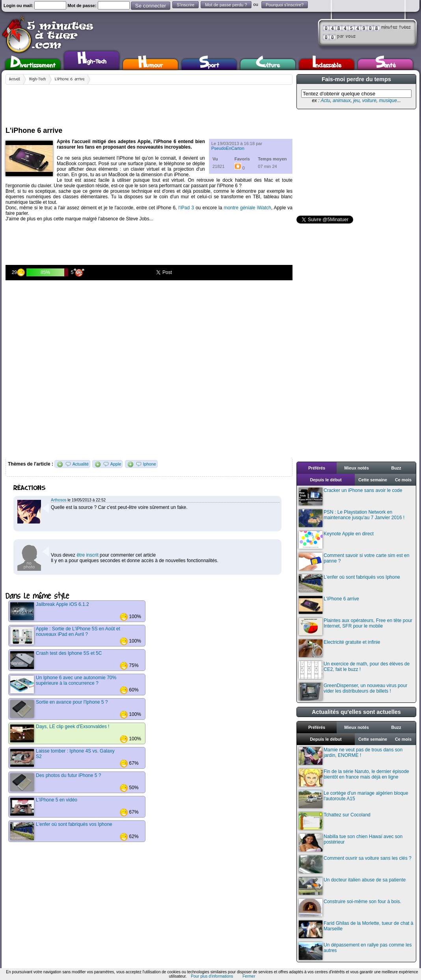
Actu (325, 101)
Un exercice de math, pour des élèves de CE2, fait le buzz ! (354, 670)
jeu (356, 101)
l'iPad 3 (186, 208)
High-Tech (92, 60)
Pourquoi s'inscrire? (285, 5)
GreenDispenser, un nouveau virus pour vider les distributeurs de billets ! (353, 692)
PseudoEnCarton (228, 148)
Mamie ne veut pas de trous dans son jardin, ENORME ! (351, 756)
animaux (342, 101)
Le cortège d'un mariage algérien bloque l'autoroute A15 (353, 799)
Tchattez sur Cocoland (335, 821)
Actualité (81, 464)
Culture (268, 64)
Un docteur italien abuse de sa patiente (352, 886)
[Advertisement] (149, 102)
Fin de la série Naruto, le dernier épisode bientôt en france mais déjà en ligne (354, 778)
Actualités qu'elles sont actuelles (356, 712)
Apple (116, 464)
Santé (386, 64)
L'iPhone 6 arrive (70, 79)
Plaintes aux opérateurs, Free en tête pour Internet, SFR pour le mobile (356, 627)
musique (388, 101)
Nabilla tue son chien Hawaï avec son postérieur (351, 843)
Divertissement (33, 64)
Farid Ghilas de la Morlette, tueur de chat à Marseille (356, 929)
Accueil (15, 79)
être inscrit (87, 555)
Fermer (249, 976)
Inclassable (327, 64)
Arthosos (59, 500)
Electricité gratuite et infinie (339, 648)
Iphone (150, 464)
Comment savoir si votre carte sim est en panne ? (354, 562)
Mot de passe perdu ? (226, 5)
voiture (369, 101)
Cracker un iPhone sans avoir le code (350, 497)
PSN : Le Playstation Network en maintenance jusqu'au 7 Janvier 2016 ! (352, 518)
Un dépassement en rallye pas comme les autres (355, 951)
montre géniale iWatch (248, 208)
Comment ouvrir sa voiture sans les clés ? (355, 864)
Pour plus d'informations (212, 976)
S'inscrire (185, 5)
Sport (209, 64)
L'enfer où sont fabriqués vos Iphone (349, 583)
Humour (150, 64)
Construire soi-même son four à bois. (350, 908)
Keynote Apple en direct (336, 540)
